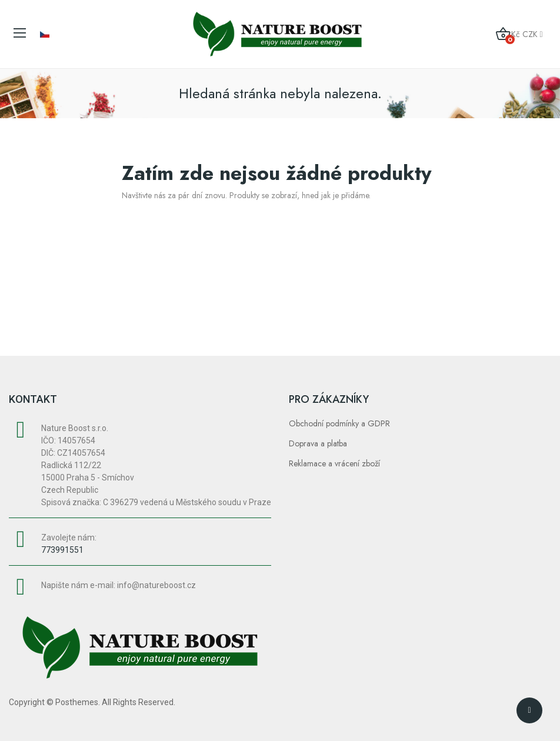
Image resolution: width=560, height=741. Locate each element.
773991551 (62, 550)
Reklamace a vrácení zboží (334, 463)
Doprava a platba (318, 443)
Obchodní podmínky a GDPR (339, 423)
